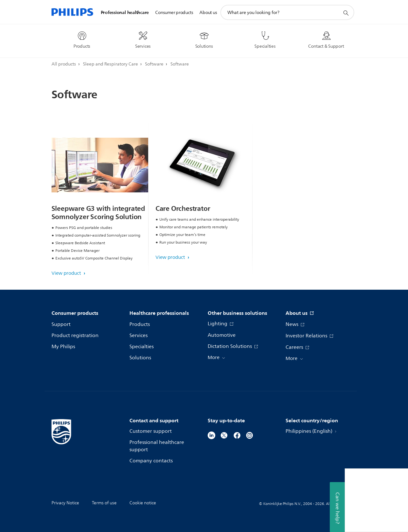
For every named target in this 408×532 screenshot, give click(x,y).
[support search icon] (346, 13)
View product (67, 273)
